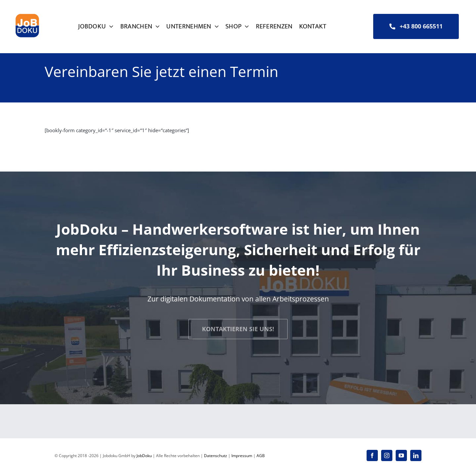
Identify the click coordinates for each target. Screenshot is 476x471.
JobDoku (144, 456)
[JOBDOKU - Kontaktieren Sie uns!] (238, 329)
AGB (261, 456)
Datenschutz (216, 456)
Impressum (242, 456)
